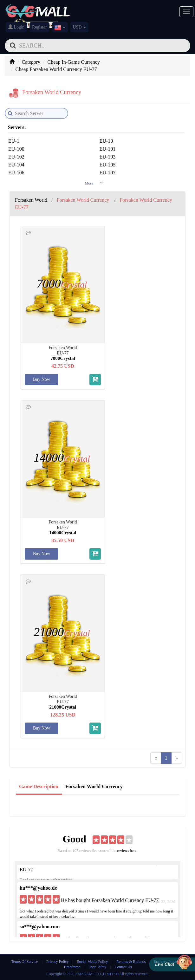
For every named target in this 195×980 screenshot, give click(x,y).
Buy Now (42, 379)
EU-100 (16, 149)
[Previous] (156, 758)
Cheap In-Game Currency (74, 62)
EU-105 (108, 165)
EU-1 (14, 141)
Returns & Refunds (131, 962)
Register (39, 27)
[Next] (177, 758)
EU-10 (106, 141)
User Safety (97, 967)
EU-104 (16, 165)
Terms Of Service (24, 962)
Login (16, 27)
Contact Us (123, 967)
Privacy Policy (58, 962)
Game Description (39, 786)
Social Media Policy (92, 962)
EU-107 (108, 173)
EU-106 (16, 173)
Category (31, 62)
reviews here (127, 851)
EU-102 (16, 157)
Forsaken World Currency (94, 786)
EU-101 (108, 149)
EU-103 (108, 157)
